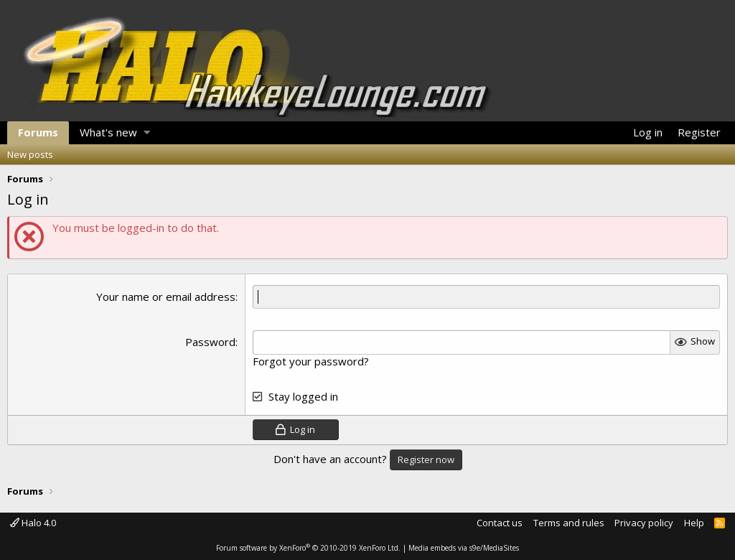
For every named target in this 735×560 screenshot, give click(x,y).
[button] (147, 133)
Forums (38, 132)
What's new (108, 132)
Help (694, 523)
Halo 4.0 (33, 523)
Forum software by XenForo (308, 548)
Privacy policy (644, 523)
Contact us (500, 523)
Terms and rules (569, 523)
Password (210, 342)
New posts (30, 154)
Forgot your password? (311, 361)
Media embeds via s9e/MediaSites (464, 548)
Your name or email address (166, 297)
